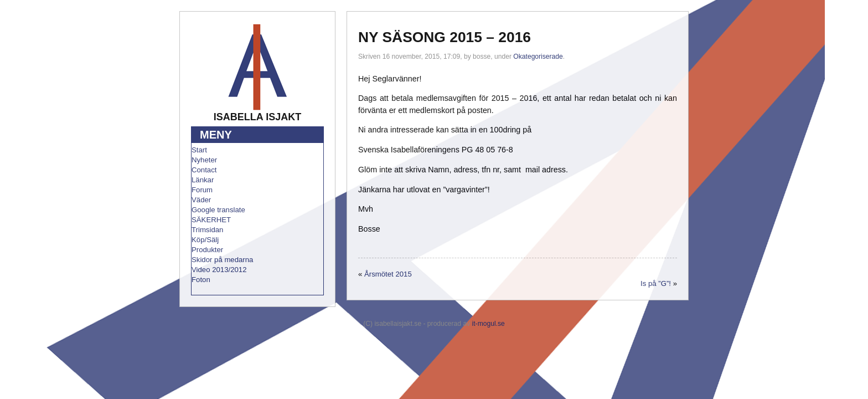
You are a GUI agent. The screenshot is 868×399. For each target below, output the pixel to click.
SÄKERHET (211, 220)
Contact (204, 170)
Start (199, 150)
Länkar (203, 180)
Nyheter (204, 160)
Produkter (207, 250)
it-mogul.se (489, 324)
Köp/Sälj (205, 240)
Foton (201, 280)
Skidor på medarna (222, 260)
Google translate (218, 210)
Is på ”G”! (656, 283)
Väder (201, 200)
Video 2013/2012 (219, 270)
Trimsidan (207, 230)
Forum (202, 190)
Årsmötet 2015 (388, 274)
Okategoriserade (538, 57)
